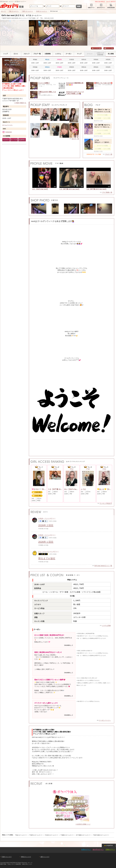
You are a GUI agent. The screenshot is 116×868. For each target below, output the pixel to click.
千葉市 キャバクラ (7, 857)
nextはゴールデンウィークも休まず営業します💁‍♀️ (75, 93)
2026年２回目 (46, 525)
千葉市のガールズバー (36, 835)
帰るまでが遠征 (47, 558)
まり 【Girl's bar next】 (40, 189)
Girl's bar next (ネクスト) (13, 15)
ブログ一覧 (109, 154)
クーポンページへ (105, 720)
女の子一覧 (75, 139)
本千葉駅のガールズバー (83, 835)
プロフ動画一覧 (107, 192)
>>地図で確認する (20, 103)
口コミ (109, 48)
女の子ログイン (98, 849)
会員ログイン (86, 849)
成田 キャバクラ (45, 857)
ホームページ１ (7, 125)
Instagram (7, 132)
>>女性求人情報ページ (83, 824)
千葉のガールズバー (21, 835)
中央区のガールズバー (52, 835)
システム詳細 (106, 626)
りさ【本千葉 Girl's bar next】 (70, 189)
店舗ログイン (110, 849)
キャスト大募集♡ (44, 83)
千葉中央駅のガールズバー (101, 835)
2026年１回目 (46, 542)
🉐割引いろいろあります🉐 (103, 83)
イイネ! (96, 48)
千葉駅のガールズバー (67, 835)
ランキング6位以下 (106, 503)
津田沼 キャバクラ (26, 857)
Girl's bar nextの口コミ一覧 (103, 566)
